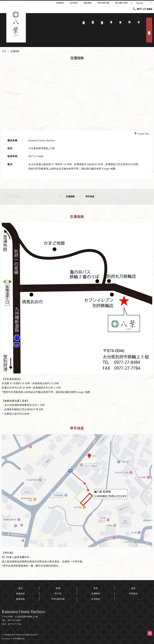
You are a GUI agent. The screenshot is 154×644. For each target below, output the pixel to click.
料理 (58, 588)
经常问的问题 (58, 599)
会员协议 (96, 599)
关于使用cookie (19, 639)
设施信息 (21, 594)
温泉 (133, 588)
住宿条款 (133, 594)
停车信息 (87, 197)
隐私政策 (21, 599)
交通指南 (67, 197)
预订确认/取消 (122, 3)
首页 (21, 588)
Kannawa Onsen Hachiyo (23, 612)
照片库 (58, 594)
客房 (96, 588)
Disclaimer (6, 639)
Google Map (142, 134)
